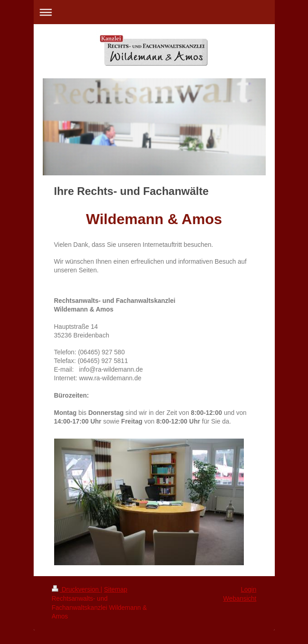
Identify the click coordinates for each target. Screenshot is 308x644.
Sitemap (116, 589)
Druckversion (76, 589)
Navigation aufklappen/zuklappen (154, 12)
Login (248, 589)
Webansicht (240, 598)
